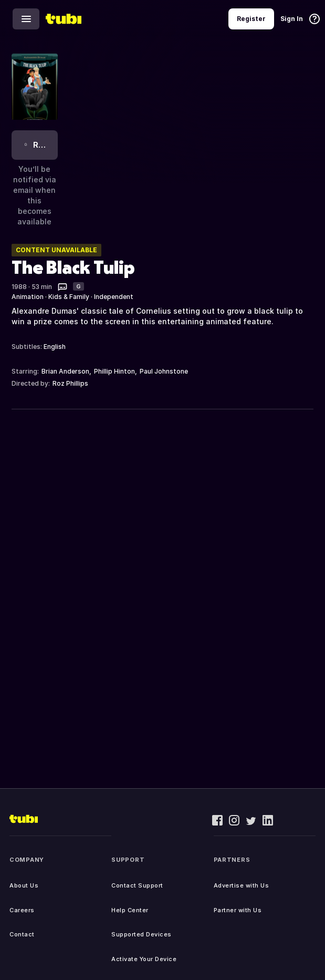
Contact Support (137, 885)
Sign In (292, 19)
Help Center (130, 910)
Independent (114, 297)
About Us (24, 885)
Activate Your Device (144, 959)
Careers (22, 910)
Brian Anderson (65, 371)
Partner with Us (238, 910)
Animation (28, 297)
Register (251, 19)
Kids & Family (69, 297)
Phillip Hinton (114, 371)
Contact (22, 934)
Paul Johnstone (164, 371)
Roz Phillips (70, 383)
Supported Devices (141, 934)
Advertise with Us (242, 885)
